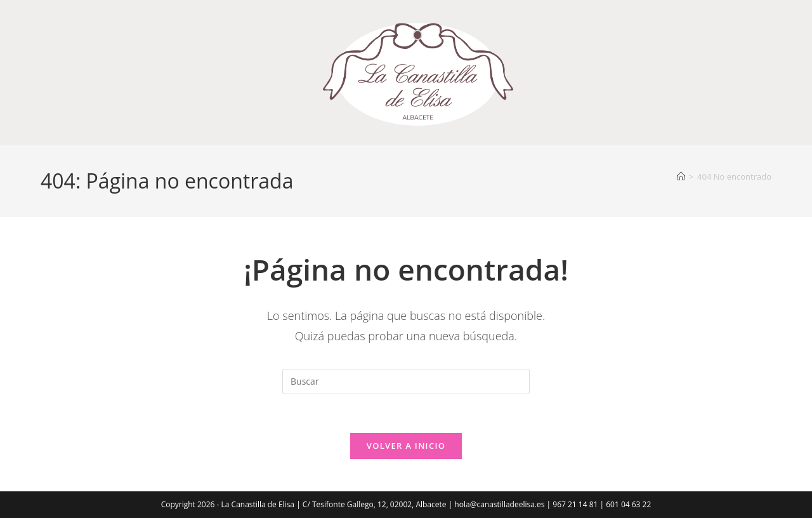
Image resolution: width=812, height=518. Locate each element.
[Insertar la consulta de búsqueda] (406, 382)
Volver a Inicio (406, 446)
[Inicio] (681, 176)
